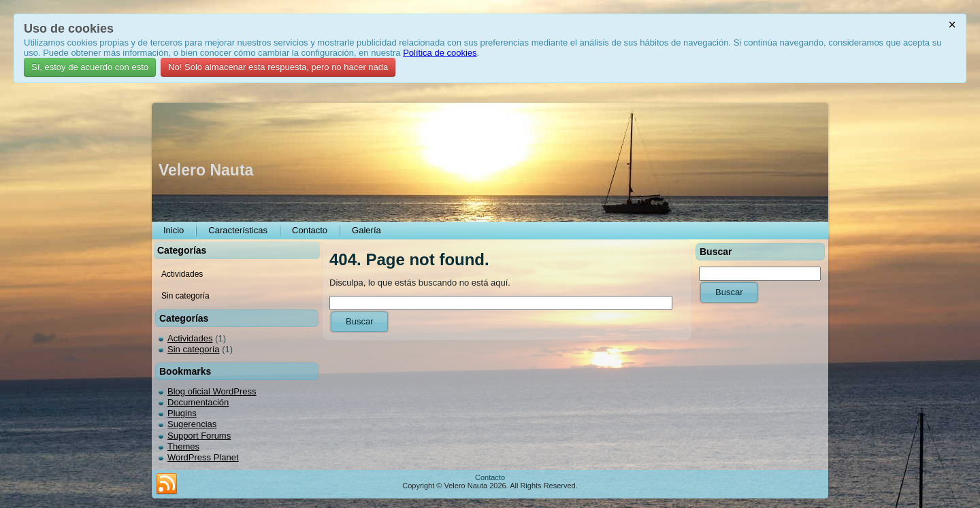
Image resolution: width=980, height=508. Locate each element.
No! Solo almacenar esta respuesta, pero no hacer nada (278, 67)
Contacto (490, 477)
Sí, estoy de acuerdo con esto (90, 67)
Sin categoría (194, 349)
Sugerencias (192, 424)
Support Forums (199, 436)
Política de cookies (440, 53)
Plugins (182, 413)
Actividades (190, 338)
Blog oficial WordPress (212, 391)
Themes (183, 446)
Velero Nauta (206, 170)
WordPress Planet (203, 457)
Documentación (198, 402)
